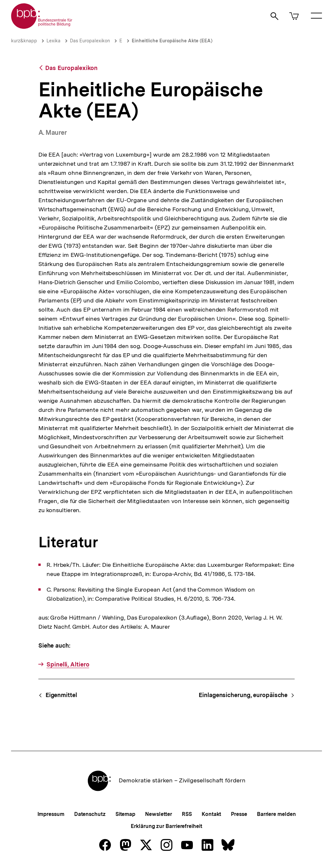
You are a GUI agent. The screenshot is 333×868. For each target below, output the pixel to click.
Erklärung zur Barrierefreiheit (166, 826)
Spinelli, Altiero (68, 664)
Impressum (51, 814)
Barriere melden (276, 814)
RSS (187, 814)
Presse (239, 814)
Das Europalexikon (90, 41)
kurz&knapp (24, 41)
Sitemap (125, 814)
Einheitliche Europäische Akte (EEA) (172, 41)
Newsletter (159, 814)
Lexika (53, 41)
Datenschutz (90, 814)
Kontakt (211, 814)
